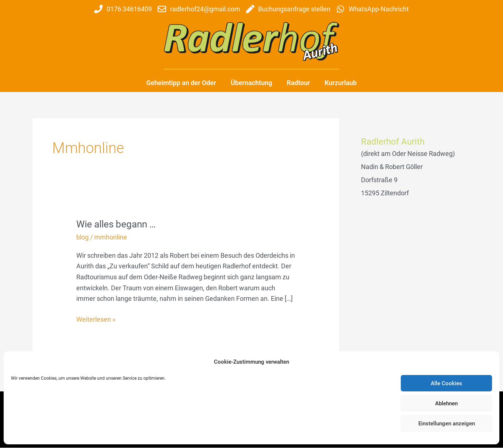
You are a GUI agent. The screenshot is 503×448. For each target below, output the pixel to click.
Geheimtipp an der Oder (181, 83)
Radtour (299, 83)
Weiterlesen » (96, 319)
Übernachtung (251, 83)
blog (82, 237)
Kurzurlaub (341, 83)
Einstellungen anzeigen (447, 424)
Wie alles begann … (116, 224)
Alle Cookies (446, 383)
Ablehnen (446, 403)
